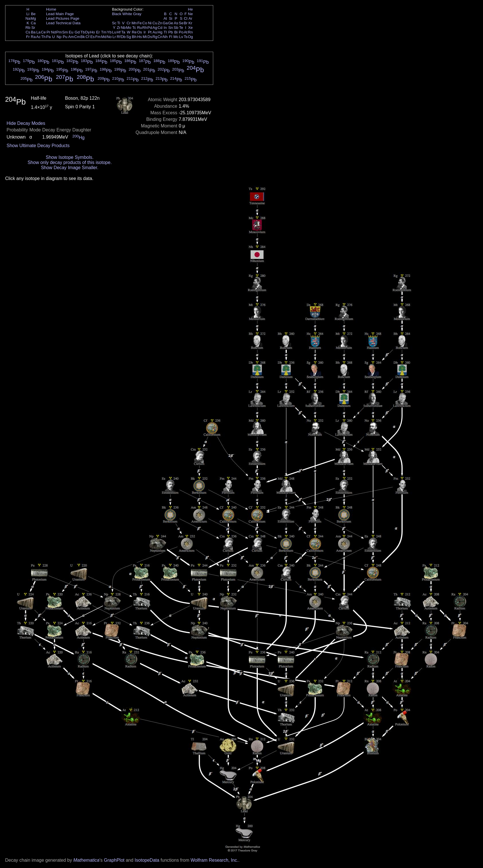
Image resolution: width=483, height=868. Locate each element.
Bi (176, 32)
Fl (170, 37)
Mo (129, 28)
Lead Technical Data (63, 23)
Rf (118, 37)
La (38, 32)
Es (93, 37)
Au (155, 32)
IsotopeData (147, 860)
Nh (165, 37)
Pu (65, 37)
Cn (160, 37)
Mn (134, 23)
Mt (145, 37)
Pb (171, 32)
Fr (28, 37)
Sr (33, 28)
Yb (109, 32)
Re (134, 32)
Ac (39, 37)
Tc (134, 28)
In (165, 28)
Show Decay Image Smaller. (70, 168)
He (190, 9)
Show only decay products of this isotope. (69, 162)
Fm (98, 37)
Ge (171, 23)
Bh (134, 37)
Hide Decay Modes (26, 123)
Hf (118, 32)
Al (165, 18)
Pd (150, 28)
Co (145, 23)
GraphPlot (114, 860)
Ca (33, 23)
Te (181, 28)
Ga (165, 23)
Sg (129, 37)
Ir (145, 32)
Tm (104, 32)
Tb (83, 32)
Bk (83, 37)
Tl (165, 32)
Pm (59, 32)
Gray (137, 14)
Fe (139, 23)
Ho (92, 32)
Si (171, 18)
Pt (150, 32)
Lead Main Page (60, 14)
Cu (155, 23)
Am (71, 37)
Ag (155, 28)
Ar (190, 18)
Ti (119, 23)
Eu (71, 32)
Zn (160, 23)
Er (98, 32)
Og (190, 37)
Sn (171, 28)
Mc (176, 37)
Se (181, 23)
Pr (48, 32)
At (186, 32)
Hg (160, 32)
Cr (129, 23)
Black (117, 14)
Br (186, 23)
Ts (186, 37)
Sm (65, 32)
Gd (77, 32)
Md (104, 37)
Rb (28, 28)
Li (28, 14)
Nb (123, 28)
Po (181, 32)
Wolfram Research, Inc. (214, 860)
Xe (190, 28)
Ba (33, 32)
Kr (190, 23)
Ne (190, 14)
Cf (87, 37)
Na (28, 18)
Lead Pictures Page (63, 18)
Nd (54, 32)
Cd (160, 28)
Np (59, 37)
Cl (186, 18)
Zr (119, 28)
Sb (176, 28)
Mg (33, 18)
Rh (145, 28)
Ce (43, 32)
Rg (155, 37)
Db (123, 37)
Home (51, 9)
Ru (140, 28)
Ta (123, 32)
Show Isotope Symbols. (70, 157)
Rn (190, 32)
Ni (150, 23)
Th (43, 37)
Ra (33, 37)
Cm (77, 37)
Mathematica (86, 860)
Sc (114, 23)
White (127, 14)
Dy (87, 32)
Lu (114, 32)
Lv (181, 37)
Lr (114, 37)
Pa (48, 37)
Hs (139, 37)
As (176, 23)
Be (33, 14)
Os (140, 32)
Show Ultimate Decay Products (38, 146)
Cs (28, 32)
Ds (150, 37)
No (109, 37)
